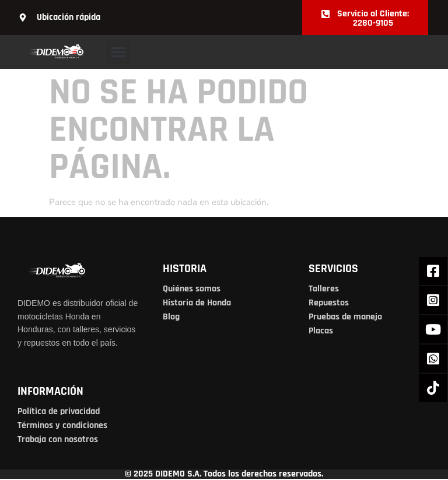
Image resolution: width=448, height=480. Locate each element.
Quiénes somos (192, 289)
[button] (118, 52)
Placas (321, 331)
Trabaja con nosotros (58, 439)
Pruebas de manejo (345, 317)
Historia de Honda (197, 303)
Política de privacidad (59, 411)
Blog (171, 317)
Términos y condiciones (62, 425)
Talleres (324, 289)
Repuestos (329, 303)
